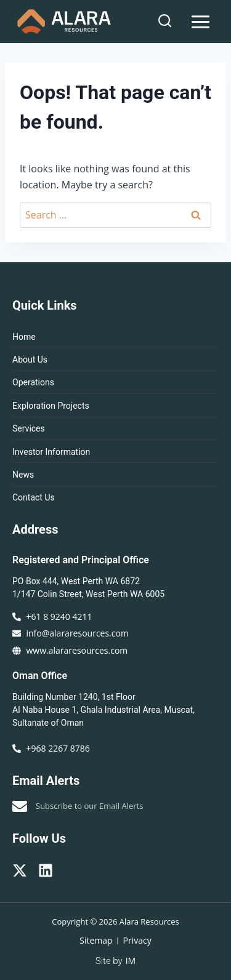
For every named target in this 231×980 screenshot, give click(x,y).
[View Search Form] (165, 21)
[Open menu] (200, 22)
